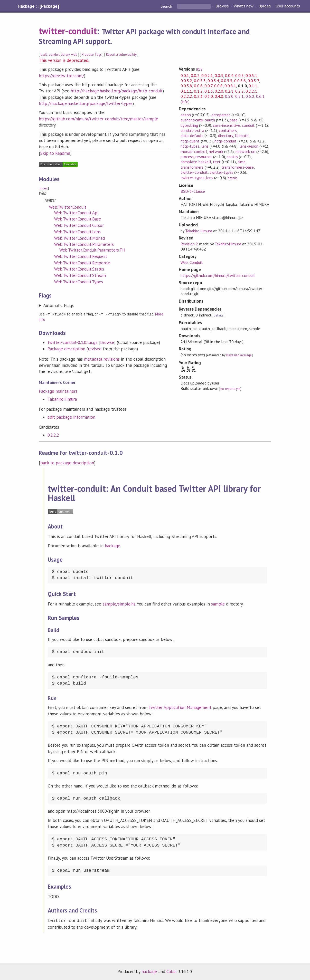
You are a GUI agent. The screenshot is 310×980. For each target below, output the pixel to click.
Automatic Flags (59, 305)
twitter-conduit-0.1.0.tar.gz (72, 342)
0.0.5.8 (186, 86)
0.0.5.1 (251, 75)
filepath (242, 136)
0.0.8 (218, 86)
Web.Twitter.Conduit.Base (78, 219)
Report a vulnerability (121, 55)
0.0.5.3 (200, 81)
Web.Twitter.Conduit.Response (82, 263)
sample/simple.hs (119, 604)
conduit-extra (192, 130)
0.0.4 (229, 75)
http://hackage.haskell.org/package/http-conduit (117, 91)
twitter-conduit (68, 31)
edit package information (72, 417)
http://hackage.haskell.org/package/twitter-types (86, 103)
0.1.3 (209, 91)
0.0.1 (185, 75)
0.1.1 (253, 86)
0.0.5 (239, 75)
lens (205, 146)
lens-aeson (249, 146)
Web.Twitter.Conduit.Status (79, 269)
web (74, 55)
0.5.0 (229, 96)
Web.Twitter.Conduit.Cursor (79, 225)
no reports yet (230, 389)
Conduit (196, 262)
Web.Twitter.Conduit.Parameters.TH (92, 250)
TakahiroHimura (62, 399)
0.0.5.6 (240, 81)
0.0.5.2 (186, 81)
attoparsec (221, 115)
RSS (200, 69)
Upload (265, 6)
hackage (112, 545)
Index (44, 188)
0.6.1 (260, 96)
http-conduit (226, 141)
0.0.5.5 (227, 81)
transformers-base (238, 167)
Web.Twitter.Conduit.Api (76, 213)
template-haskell (196, 162)
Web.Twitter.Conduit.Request (81, 256)
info (185, 102)
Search (167, 6)
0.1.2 (198, 91)
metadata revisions (102, 359)
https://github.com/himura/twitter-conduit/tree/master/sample (98, 119)
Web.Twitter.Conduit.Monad (80, 238)
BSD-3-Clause (193, 191)
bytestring (189, 125)
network (216, 151)
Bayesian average (239, 355)
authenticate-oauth (198, 120)
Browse (222, 6)
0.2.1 (229, 91)
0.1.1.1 (186, 91)
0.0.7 (208, 86)
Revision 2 (189, 244)
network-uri (245, 151)
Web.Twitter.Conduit (68, 207)
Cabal (172, 971)
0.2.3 (198, 96)
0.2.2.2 (53, 435)
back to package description (67, 463)
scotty (232, 157)
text (217, 162)
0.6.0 (250, 96)
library (65, 55)
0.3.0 (209, 96)
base (234, 120)
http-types (190, 146)
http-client (190, 141)
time (242, 162)
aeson (186, 115)
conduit (54, 55)
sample (218, 604)
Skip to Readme (55, 153)
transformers (192, 167)
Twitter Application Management (180, 707)
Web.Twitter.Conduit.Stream (80, 275)
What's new (244, 6)
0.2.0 (219, 91)
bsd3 (44, 55)
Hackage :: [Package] (38, 6)
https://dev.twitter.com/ (62, 76)
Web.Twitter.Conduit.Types (79, 282)
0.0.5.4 (213, 81)
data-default (192, 136)
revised (95, 349)
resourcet (204, 157)
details (233, 178)
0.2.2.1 (251, 91)
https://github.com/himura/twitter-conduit (218, 275)
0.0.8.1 (230, 86)
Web (184, 262)
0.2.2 (239, 91)
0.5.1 (239, 96)
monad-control (194, 151)
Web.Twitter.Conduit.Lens (78, 232)
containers (228, 130)
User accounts (288, 6)
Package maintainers (58, 391)
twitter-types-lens (197, 178)
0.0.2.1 (207, 75)
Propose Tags (92, 55)
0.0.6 (198, 86)
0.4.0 (219, 96)
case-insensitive (227, 125)
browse (107, 342)
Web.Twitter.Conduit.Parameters (84, 244)
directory (226, 136)
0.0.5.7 (253, 81)
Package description (66, 349)
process (187, 157)
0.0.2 (195, 75)
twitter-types (221, 172)
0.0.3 (219, 75)
